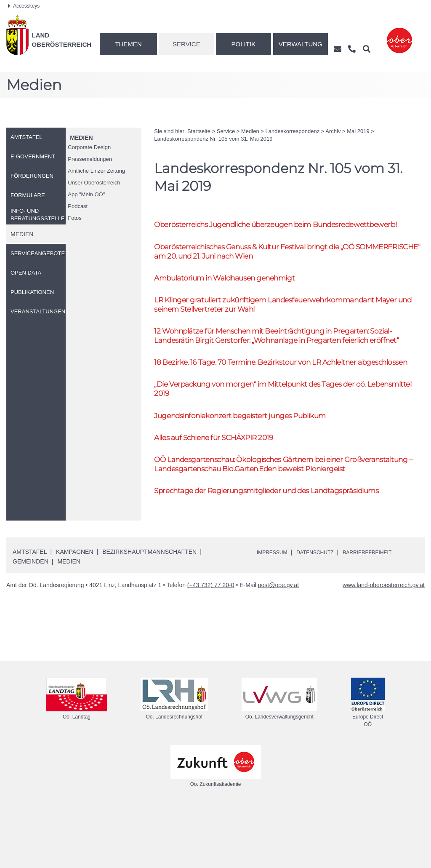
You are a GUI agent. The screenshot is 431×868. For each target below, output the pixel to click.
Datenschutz (323, 611)
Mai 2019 (358, 131)
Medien (81, 138)
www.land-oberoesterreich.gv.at (384, 644)
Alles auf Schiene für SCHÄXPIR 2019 (222, 482)
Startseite (199, 131)
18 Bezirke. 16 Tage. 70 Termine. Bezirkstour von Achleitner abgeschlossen (269, 397)
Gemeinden (31, 620)
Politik (244, 44)
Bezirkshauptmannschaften (149, 611)
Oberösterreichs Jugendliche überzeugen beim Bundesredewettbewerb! (244, 230)
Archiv (333, 131)
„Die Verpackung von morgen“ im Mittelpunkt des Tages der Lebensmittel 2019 (275, 431)
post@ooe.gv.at (278, 644)
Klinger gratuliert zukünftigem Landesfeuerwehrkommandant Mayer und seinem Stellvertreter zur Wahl (278, 320)
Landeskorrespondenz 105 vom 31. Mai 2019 (213, 139)
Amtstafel (30, 611)
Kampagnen (74, 611)
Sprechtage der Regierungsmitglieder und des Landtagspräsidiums (282, 549)
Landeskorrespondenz (293, 131)
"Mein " (86, 194)
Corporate (89, 147)
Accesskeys (24, 6)
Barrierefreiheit (382, 611)
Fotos (75, 218)
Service (186, 44)
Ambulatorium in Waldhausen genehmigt (235, 292)
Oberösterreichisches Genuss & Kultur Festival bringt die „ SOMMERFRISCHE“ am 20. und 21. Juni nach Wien (269, 264)
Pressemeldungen (90, 159)
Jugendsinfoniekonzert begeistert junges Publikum (252, 459)
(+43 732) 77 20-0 (211, 644)
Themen (128, 44)
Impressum (275, 611)
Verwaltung (301, 44)
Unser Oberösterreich (94, 183)
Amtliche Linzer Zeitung (96, 171)
